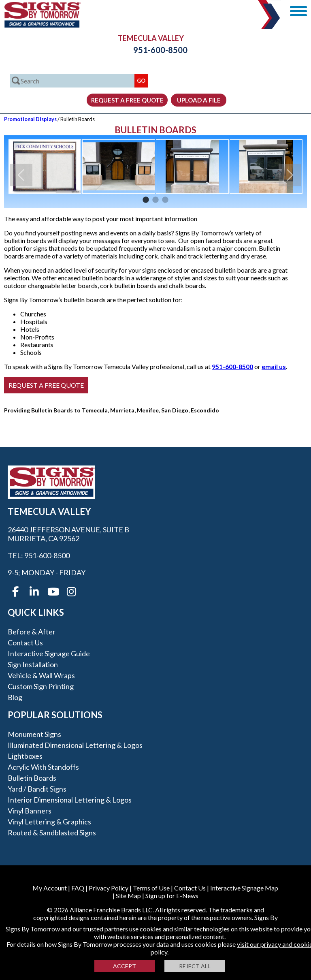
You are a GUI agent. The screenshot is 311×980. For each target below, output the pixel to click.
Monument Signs (34, 734)
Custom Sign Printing (41, 686)
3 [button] (165, 200)
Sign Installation (33, 664)
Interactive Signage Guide (49, 653)
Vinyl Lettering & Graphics (49, 822)
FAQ (78, 888)
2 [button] (155, 200)
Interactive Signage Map (244, 888)
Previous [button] (21, 175)
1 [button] (146, 200)
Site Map (128, 896)
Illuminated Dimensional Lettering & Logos (75, 745)
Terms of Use (151, 888)
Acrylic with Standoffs (43, 767)
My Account (50, 888)
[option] (45, 167)
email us (274, 366)
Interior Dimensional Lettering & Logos (70, 800)
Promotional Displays (30, 119)
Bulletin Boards (32, 778)
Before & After (32, 632)
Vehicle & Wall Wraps (41, 675)
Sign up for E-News (172, 896)
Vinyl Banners (30, 811)
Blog (15, 697)
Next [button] (290, 175)
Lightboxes (25, 756)
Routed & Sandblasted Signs (52, 833)
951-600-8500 (155, 50)
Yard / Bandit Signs (37, 789)
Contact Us (25, 643)
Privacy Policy (109, 888)
